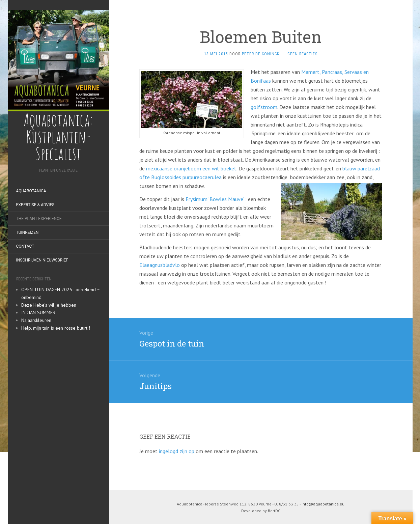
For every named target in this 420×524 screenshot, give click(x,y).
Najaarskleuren (36, 320)
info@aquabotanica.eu (323, 504)
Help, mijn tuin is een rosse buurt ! (56, 328)
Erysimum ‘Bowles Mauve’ (215, 199)
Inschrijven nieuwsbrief (42, 260)
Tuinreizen (27, 232)
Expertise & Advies (35, 205)
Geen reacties (302, 54)
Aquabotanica (31, 191)
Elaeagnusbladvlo (160, 265)
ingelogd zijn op (177, 451)
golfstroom (264, 107)
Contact (25, 246)
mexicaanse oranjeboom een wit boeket (191, 168)
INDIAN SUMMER (38, 312)
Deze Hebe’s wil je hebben (49, 305)
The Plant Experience (39, 219)
